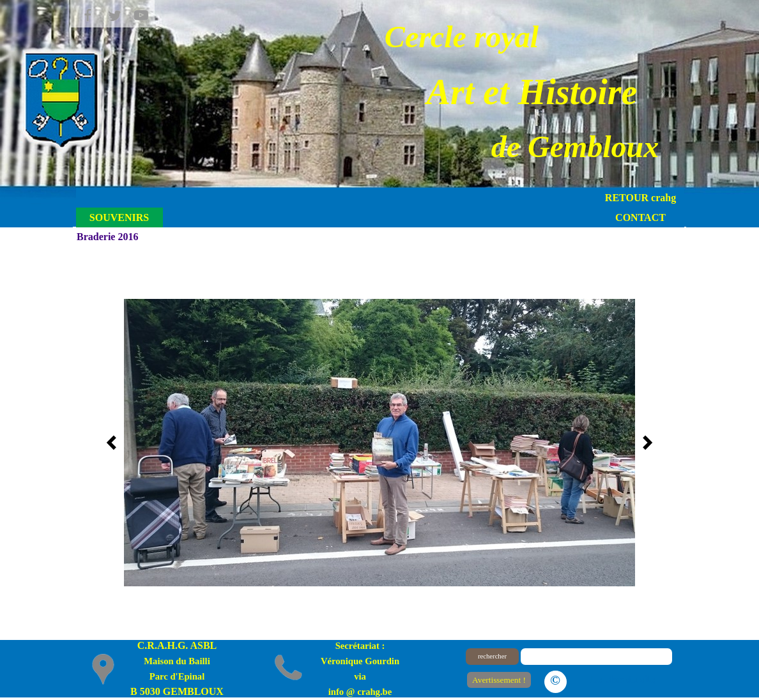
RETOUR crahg (640, 198)
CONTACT (640, 217)
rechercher (492, 656)
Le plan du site (623, 679)
